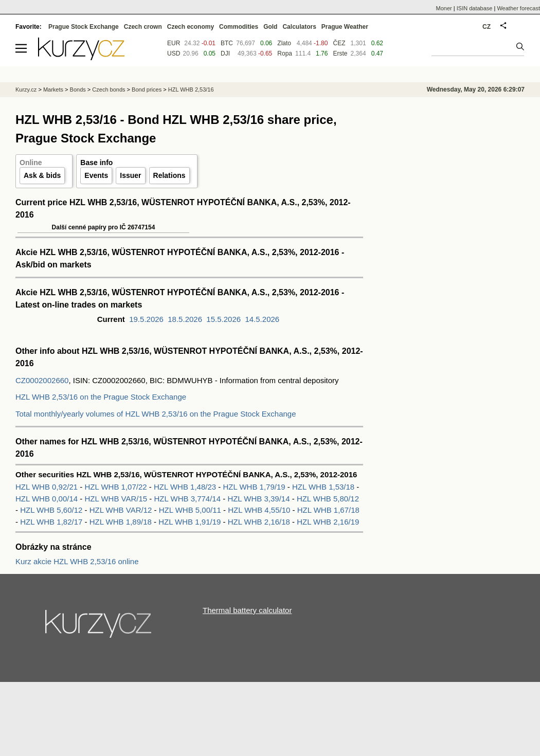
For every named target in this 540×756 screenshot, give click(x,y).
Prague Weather (345, 27)
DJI (225, 53)
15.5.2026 (223, 319)
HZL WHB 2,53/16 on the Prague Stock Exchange (101, 397)
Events (96, 175)
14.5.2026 (262, 319)
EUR (174, 43)
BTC (227, 43)
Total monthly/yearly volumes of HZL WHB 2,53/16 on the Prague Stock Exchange (156, 414)
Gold (270, 27)
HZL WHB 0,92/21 (48, 487)
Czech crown (143, 27)
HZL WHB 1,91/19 (191, 522)
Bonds (78, 89)
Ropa (285, 53)
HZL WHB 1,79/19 (254, 487)
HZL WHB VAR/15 (117, 499)
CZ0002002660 (42, 380)
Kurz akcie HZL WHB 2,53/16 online (77, 561)
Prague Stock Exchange (84, 27)
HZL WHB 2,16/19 (328, 522)
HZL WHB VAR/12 (122, 510)
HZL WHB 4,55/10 (260, 510)
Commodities (239, 27)
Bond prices (147, 89)
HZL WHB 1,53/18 (324, 487)
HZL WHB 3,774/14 (189, 499)
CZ (487, 27)
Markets (53, 89)
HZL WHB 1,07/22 (117, 487)
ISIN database (475, 8)
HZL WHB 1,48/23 (186, 487)
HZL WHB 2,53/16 (191, 89)
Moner (444, 8)
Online (31, 163)
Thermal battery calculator (247, 610)
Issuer (130, 175)
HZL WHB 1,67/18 (328, 510)
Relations (169, 175)
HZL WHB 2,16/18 (260, 522)
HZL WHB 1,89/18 (122, 522)
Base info (96, 163)
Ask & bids (42, 175)
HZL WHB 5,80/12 (328, 499)
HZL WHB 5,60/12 (52, 510)
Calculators (299, 27)
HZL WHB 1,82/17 (52, 522)
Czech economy (191, 27)
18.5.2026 (185, 319)
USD (174, 53)
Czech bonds (109, 89)
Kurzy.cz (26, 89)
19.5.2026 (146, 319)
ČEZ (339, 43)
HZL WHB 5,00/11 (191, 510)
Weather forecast (518, 8)
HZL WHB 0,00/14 (48, 499)
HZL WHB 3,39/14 (259, 499)
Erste (340, 53)
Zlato (284, 43)
